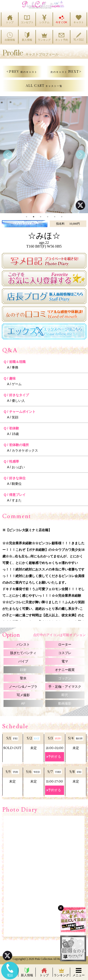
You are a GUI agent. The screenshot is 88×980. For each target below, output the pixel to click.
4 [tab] (48, 217)
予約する (54, 757)
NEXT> (66, 71)
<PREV (22, 71)
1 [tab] (27, 217)
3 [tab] (41, 217)
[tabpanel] (44, 155)
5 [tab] (55, 217)
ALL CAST (44, 86)
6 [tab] (62, 217)
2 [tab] (34, 217)
